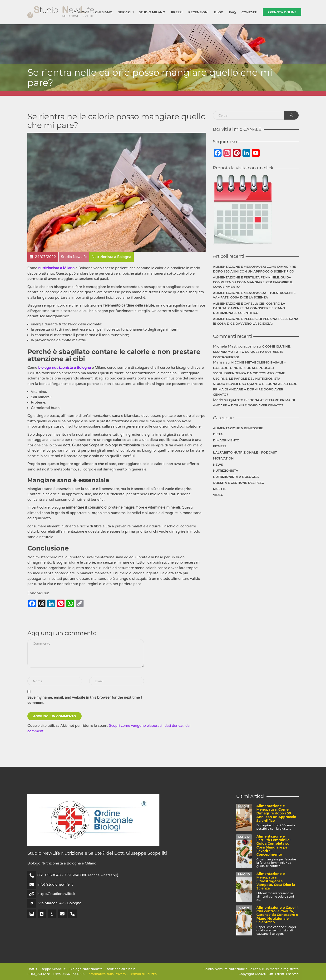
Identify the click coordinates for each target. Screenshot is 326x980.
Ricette (220, 489)
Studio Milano (152, 12)
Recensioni (198, 12)
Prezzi (177, 12)
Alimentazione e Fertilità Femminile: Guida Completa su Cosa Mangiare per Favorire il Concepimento (253, 282)
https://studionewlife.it (56, 894)
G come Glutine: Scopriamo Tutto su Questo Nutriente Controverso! (252, 352)
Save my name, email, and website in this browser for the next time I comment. (85, 700)
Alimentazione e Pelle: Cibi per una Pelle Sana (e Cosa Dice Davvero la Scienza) (256, 321)
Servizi (125, 12)
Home (84, 12)
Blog (219, 12)
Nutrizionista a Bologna (236, 477)
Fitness (220, 446)
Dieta (218, 434)
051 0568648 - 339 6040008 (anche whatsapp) (78, 875)
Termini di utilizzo (143, 974)
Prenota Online (282, 12)
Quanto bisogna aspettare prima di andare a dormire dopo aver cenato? (255, 389)
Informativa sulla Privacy (107, 974)
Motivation (223, 458)
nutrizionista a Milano (56, 268)
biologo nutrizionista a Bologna (64, 368)
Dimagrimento (226, 440)
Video (218, 495)
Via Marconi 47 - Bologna (60, 903)
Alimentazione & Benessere (238, 428)
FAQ (232, 12)
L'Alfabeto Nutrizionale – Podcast (245, 452)
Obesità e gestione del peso (239, 483)
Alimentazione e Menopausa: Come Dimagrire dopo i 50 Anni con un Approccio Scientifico (254, 269)
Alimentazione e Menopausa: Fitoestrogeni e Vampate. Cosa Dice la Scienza (254, 295)
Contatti (249, 12)
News (218, 465)
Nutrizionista (226, 470)
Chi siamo (104, 12)
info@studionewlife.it (55, 884)
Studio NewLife (227, 384)
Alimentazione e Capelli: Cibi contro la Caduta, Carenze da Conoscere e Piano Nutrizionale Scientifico (249, 308)
